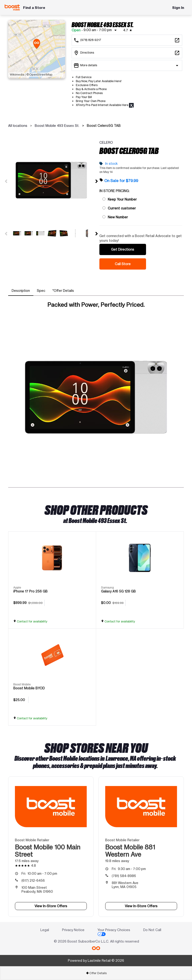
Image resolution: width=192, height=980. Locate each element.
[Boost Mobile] (12, 7)
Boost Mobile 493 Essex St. (57, 126)
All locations (18, 126)
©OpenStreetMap (39, 75)
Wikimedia (17, 75)
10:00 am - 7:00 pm (39, 873)
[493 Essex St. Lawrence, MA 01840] (127, 53)
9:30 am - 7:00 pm (129, 869)
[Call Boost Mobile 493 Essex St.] (127, 40)
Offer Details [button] (96, 973)
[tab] (21, 291)
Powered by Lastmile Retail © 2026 (96, 960)
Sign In (178, 8)
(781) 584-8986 (124, 876)
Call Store (123, 264)
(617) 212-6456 (33, 880)
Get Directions (123, 249)
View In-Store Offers (51, 906)
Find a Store (34, 8)
